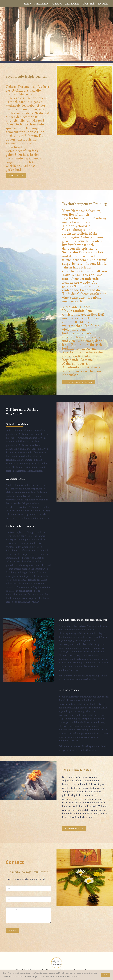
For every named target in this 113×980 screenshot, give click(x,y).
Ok (106, 975)
